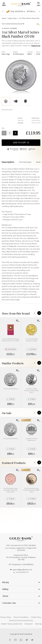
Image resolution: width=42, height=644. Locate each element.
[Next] (39, 313)
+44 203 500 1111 (21, 572)
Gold (12, 11)
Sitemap (38, 624)
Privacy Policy (6, 617)
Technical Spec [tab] (25, 162)
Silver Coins (12, 18)
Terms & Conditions (21, 617)
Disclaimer (29, 624)
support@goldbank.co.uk (21, 570)
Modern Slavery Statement (12, 624)
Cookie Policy (36, 617)
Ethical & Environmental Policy (21, 621)
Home (4, 18)
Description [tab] (8, 162)
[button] (18, 320)
